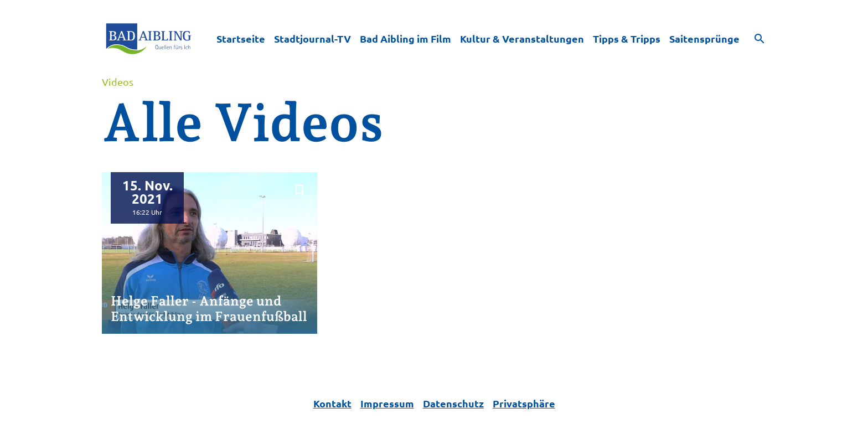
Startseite (241, 38)
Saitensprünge (704, 38)
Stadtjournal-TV (312, 38)
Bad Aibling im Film (405, 38)
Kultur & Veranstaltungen (522, 38)
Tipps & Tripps (627, 38)
